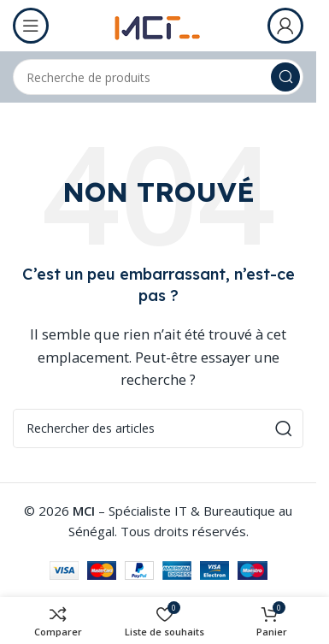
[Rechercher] (158, 77)
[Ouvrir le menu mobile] (31, 26)
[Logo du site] (159, 24)
